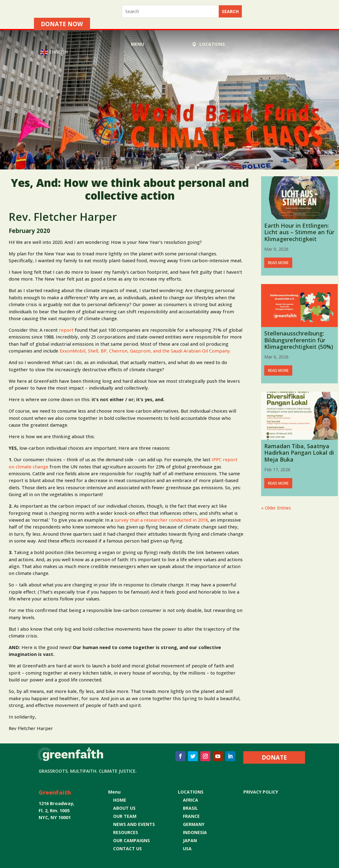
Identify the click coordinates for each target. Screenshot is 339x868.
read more (278, 263)
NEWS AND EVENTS (134, 824)
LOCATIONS (212, 44)
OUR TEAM (125, 816)
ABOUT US (124, 808)
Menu (137, 44)
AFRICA (191, 800)
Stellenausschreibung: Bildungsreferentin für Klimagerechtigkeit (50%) (299, 340)
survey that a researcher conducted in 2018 (161, 520)
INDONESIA (195, 832)
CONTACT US (127, 849)
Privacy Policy (261, 792)
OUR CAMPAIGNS (131, 840)
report (66, 330)
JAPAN (190, 840)
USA (187, 849)
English (54, 52)
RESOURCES (126, 832)
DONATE (274, 757)
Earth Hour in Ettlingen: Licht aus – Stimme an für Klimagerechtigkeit (299, 232)
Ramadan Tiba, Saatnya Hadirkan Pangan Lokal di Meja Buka (299, 453)
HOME (120, 800)
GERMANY (194, 824)
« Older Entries (276, 508)
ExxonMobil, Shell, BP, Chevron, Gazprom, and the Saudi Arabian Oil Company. (145, 351)
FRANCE (191, 816)
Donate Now (62, 24)
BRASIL (190, 808)
